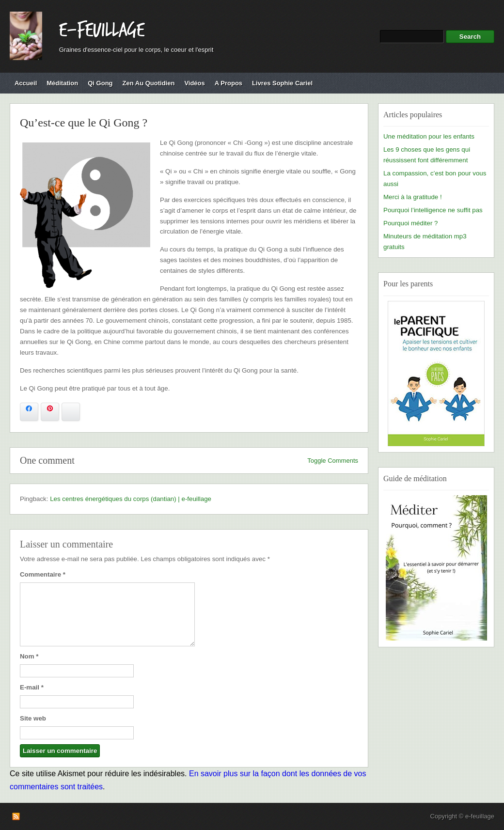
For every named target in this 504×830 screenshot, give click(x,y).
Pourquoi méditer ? (410, 223)
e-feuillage (102, 31)
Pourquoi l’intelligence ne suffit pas (433, 210)
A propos (228, 83)
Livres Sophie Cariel (282, 83)
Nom (29, 656)
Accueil (26, 83)
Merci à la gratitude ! (413, 197)
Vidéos (194, 83)
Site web (33, 718)
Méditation (62, 83)
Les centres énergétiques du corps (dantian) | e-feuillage (131, 499)
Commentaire (43, 574)
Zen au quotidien (149, 83)
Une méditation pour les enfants (429, 136)
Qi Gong (100, 83)
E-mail (32, 687)
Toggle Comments (333, 461)
